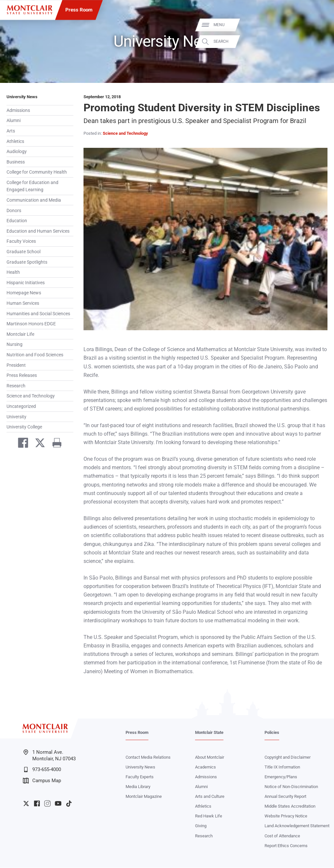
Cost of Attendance (282, 836)
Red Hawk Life (209, 816)
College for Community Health (37, 172)
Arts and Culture (210, 797)
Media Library (138, 787)
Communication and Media (34, 200)
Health (13, 272)
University (16, 417)
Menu (318, 25)
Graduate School (23, 252)
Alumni (14, 120)
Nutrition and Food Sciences (35, 355)
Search (320, 41)
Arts (11, 131)
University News (22, 97)
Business (16, 162)
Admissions (18, 110)
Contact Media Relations (148, 758)
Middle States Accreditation (290, 806)
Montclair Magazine (144, 797)
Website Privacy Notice (286, 816)
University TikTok (69, 804)
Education (17, 221)
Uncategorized (21, 406)
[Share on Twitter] (38, 444)
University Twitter (26, 804)
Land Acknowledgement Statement (297, 826)
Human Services (23, 303)
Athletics (15, 141)
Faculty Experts (140, 777)
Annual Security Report (285, 797)
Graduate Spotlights (27, 262)
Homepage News (24, 293)
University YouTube (58, 804)
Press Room (79, 10)
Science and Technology (31, 396)
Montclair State (209, 733)
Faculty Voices (21, 241)
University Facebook (37, 804)
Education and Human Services (38, 231)
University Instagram (47, 804)
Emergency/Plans (281, 777)
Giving (201, 826)
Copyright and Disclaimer (288, 758)
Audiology (17, 151)
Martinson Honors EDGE (31, 324)
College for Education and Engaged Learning (32, 186)
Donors (14, 210)
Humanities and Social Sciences (38, 314)
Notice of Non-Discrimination (291, 787)
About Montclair (210, 758)
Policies (272, 733)
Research (16, 386)
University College (24, 427)
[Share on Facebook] (21, 444)
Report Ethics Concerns (286, 846)
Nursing (15, 344)
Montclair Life (20, 334)
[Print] (54, 444)
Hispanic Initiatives (26, 283)
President (16, 365)
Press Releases (22, 375)
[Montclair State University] (30, 10)
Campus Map (42, 781)
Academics (205, 767)
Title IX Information (282, 767)
